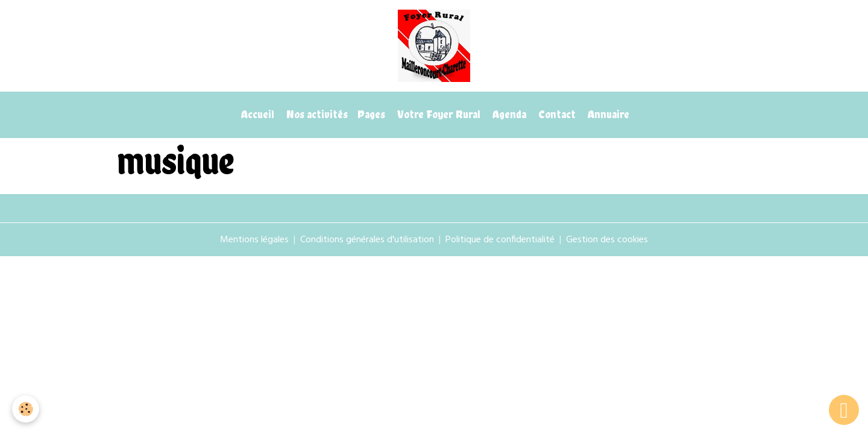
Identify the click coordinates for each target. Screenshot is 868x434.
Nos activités (316, 114)
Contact (556, 114)
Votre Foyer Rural (438, 114)
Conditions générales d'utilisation (367, 240)
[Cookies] (26, 409)
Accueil (256, 114)
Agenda (508, 114)
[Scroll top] (844, 410)
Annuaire (607, 114)
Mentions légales (254, 240)
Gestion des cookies (607, 240)
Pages (371, 114)
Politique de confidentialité (500, 240)
